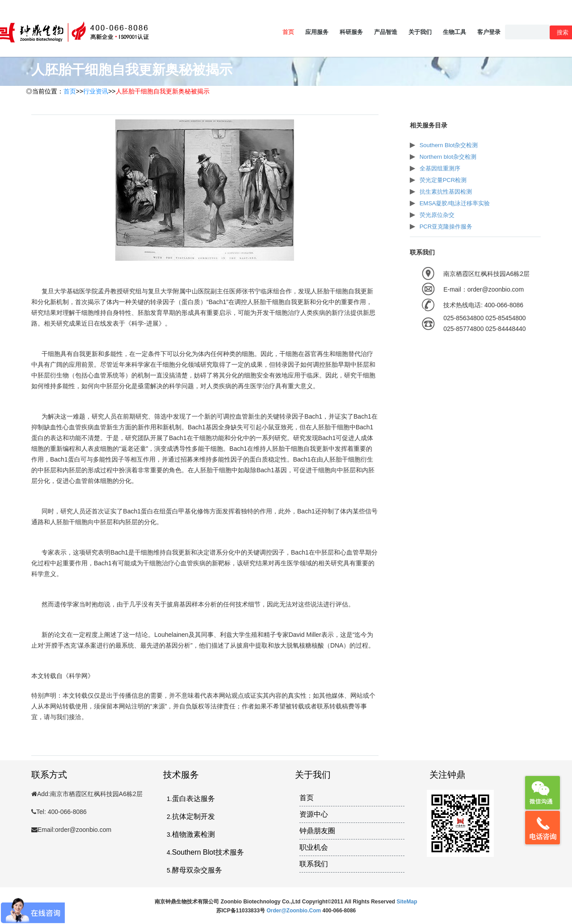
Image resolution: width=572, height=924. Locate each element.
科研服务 (351, 32)
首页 (288, 32)
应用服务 (317, 32)
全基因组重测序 (440, 168)
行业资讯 (96, 91)
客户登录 (489, 32)
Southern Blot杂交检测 (449, 145)
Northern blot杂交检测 (448, 157)
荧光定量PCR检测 (443, 180)
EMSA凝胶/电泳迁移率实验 (455, 203)
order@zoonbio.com (294, 911)
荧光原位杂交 (437, 215)
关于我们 (420, 32)
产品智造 (386, 32)
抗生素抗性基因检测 (446, 192)
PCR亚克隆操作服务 (446, 227)
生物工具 (454, 32)
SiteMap (407, 902)
